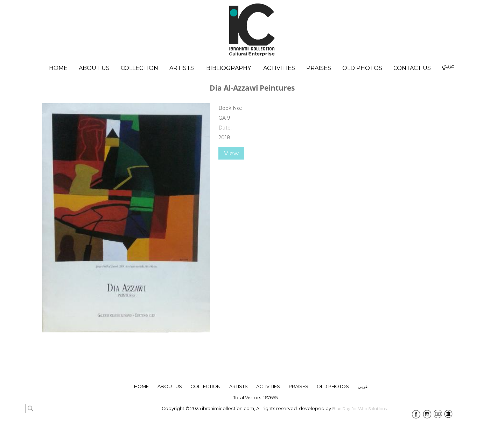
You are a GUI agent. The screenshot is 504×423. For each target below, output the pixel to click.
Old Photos (362, 68)
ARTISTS (239, 386)
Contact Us (412, 68)
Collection (139, 68)
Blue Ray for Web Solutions (359, 408)
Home (58, 68)
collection (205, 386)
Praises (319, 68)
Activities (279, 68)
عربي (448, 67)
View (231, 153)
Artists (182, 68)
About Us (94, 68)
